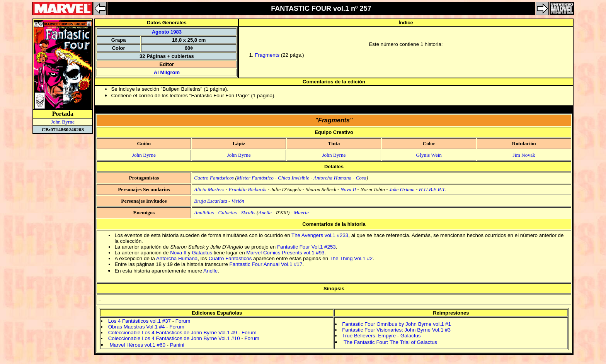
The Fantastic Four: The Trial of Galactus (390, 342)
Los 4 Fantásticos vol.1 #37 (140, 321)
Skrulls (248, 212)
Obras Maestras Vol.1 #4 (137, 327)
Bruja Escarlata (211, 201)
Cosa (361, 178)
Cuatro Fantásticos (214, 178)
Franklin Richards (247, 189)
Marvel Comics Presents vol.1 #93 (285, 253)
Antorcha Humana (332, 178)
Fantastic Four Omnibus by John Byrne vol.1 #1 (397, 324)
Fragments (267, 55)
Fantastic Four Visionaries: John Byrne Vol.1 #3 (396, 330)
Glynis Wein (429, 155)
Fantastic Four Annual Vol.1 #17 (266, 264)
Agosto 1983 (167, 32)
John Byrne (63, 122)
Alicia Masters (209, 189)
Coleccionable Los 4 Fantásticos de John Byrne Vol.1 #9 (173, 333)
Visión (238, 201)
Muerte (301, 212)
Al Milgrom (167, 72)
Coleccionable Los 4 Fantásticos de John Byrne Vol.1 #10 (174, 338)
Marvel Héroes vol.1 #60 (137, 345)
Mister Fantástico (255, 178)
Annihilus (204, 212)
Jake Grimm (402, 189)
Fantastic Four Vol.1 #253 (306, 247)
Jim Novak (524, 155)
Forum (183, 321)
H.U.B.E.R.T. (432, 189)
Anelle (265, 212)
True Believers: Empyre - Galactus (381, 336)
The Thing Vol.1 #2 (351, 258)
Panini (177, 345)
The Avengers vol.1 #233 (320, 235)
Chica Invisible (294, 178)
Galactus (227, 212)
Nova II (348, 189)
